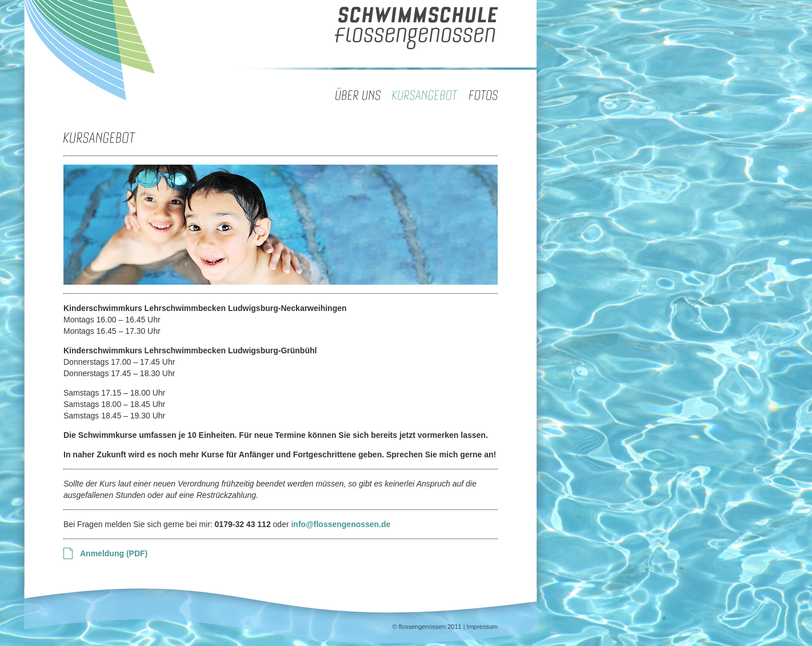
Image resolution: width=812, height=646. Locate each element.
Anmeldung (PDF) (114, 553)
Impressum (482, 627)
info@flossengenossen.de (341, 524)
